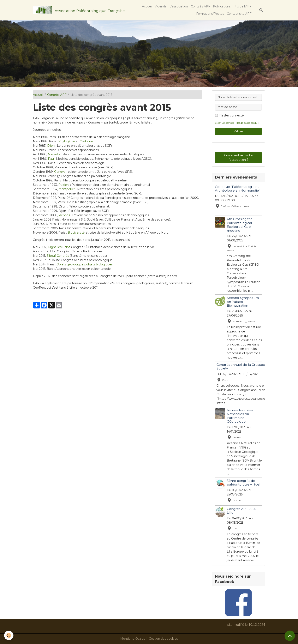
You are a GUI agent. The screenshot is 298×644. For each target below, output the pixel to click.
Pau (51, 159)
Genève (60, 172)
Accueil (147, 6)
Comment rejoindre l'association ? (238, 158)
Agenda (161, 6)
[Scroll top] (290, 636)
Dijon (51, 146)
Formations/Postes (210, 14)
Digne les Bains (59, 247)
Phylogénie (67, 141)
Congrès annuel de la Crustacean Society (243, 366)
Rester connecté (232, 115)
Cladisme (86, 141)
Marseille (54, 154)
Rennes (64, 215)
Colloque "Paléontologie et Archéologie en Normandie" (238, 189)
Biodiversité (76, 233)
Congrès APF (200, 6)
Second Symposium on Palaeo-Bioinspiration (243, 302)
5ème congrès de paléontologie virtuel (244, 483)
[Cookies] (9, 635)
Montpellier (67, 189)
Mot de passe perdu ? (248, 123)
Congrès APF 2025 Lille (242, 511)
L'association (179, 6)
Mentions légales (133, 639)
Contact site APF (239, 14)
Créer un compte (224, 123)
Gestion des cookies (163, 639)
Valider (238, 131)
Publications (222, 6)
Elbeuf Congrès (58, 256)
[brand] (72, 10)
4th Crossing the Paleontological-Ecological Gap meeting (240, 225)
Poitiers (64, 185)
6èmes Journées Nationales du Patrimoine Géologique (240, 416)
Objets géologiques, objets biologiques (85, 264)
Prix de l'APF (242, 6)
